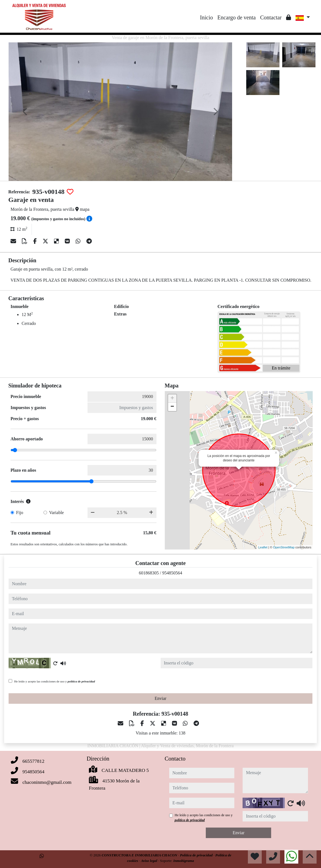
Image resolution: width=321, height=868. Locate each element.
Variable (56, 513)
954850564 (172, 573)
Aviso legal (150, 861)
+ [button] (172, 399)
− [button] (172, 407)
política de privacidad (81, 681)
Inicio (206, 17)
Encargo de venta (237, 17)
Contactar (271, 17)
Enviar (160, 698)
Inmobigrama (184, 861)
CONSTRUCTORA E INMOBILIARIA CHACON (140, 855)
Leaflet (263, 547)
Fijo (20, 513)
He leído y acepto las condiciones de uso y (55, 681)
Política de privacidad (197, 855)
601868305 (149, 573)
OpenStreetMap (284, 547)
